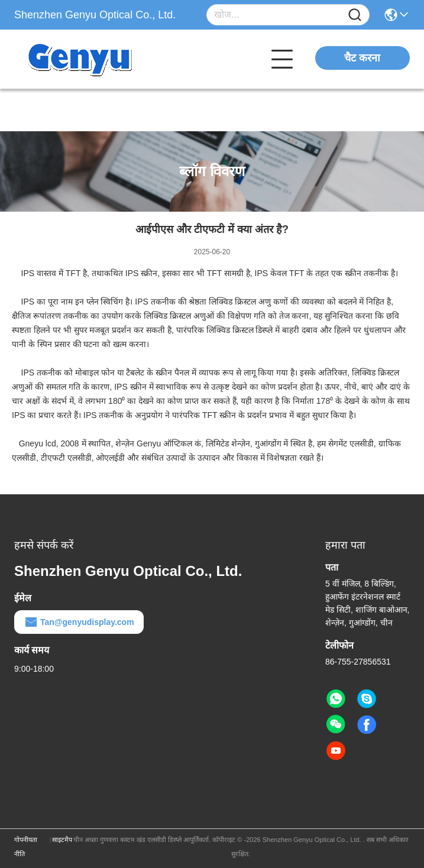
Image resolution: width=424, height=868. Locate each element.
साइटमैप (62, 840)
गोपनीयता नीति (26, 847)
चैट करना (362, 58)
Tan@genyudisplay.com (79, 622)
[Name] (355, 15)
